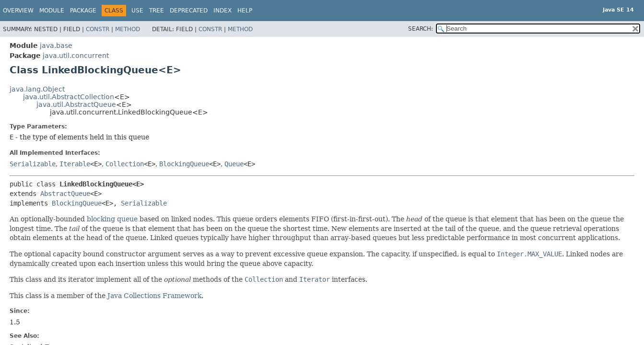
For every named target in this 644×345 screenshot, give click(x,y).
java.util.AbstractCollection (69, 97)
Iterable (75, 164)
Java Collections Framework (154, 296)
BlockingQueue (184, 164)
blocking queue (112, 219)
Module (52, 11)
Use (137, 11)
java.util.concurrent (76, 56)
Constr (98, 29)
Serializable (33, 164)
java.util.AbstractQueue (76, 104)
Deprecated (189, 11)
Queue (234, 164)
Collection (125, 164)
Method (128, 29)
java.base (56, 46)
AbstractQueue (65, 194)
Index (222, 11)
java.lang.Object (37, 89)
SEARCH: (421, 29)
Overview (18, 11)
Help (245, 11)
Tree (157, 11)
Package (83, 11)
